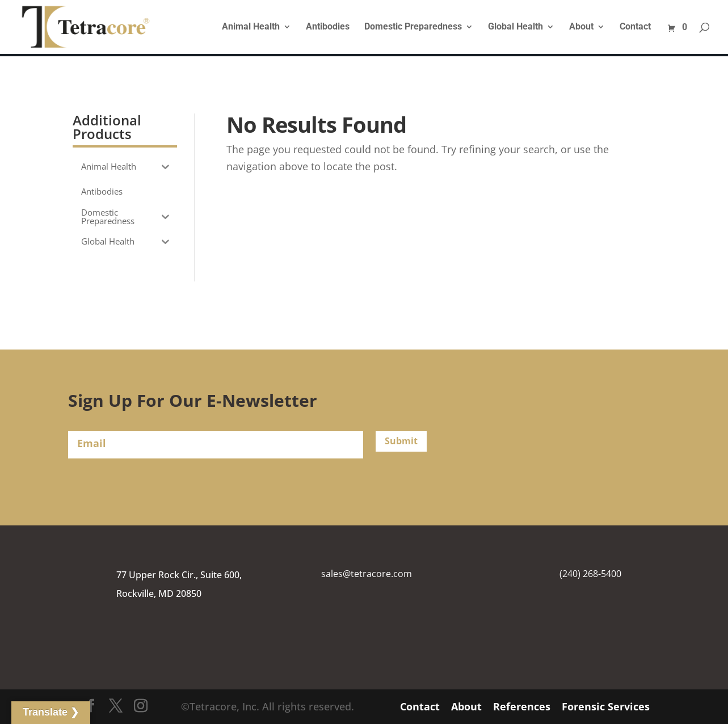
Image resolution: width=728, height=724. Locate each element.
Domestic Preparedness (413, 27)
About (581, 27)
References (522, 706)
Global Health (516, 27)
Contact (635, 27)
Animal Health (251, 27)
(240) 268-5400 (590, 574)
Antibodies (328, 27)
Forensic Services (606, 706)
